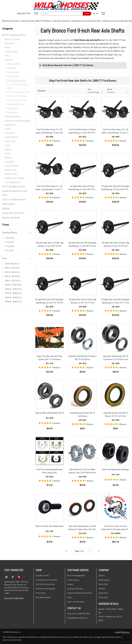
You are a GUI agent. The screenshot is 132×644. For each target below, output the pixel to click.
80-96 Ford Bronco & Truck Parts (15, 193)
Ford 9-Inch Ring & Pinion (17, 100)
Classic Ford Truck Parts (13, 213)
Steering (8, 158)
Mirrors (8, 153)
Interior (8, 145)
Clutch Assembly (13, 64)
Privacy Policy (103, 593)
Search (87, 14)
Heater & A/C (10, 141)
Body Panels (10, 43)
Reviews (70, 584)
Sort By (109, 89)
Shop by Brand (9, 204)
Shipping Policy (104, 580)
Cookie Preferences (122, 632)
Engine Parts (10, 125)
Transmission (12, 112)
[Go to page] (82, 551)
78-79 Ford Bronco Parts (14, 186)
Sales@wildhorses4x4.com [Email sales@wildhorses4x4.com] (77, 618)
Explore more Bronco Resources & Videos (80, 595)
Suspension (9, 162)
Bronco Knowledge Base (76, 576)
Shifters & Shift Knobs (16, 104)
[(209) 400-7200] (24, 14)
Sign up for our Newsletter (14, 598)
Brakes (8, 48)
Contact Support (73, 580)
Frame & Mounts (12, 137)
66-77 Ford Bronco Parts (14, 35)
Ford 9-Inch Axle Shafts (16, 80)
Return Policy (103, 584)
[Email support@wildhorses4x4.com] (36, 14)
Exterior (8, 129)
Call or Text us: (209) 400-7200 (78, 614)
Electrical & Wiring (12, 117)
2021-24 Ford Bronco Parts (45, 584)
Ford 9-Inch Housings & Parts (19, 92)
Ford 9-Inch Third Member (17, 96)
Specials (6, 208)
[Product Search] (62, 14)
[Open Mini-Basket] (103, 14)
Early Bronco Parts (42, 576)
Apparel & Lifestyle (12, 39)
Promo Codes (41, 593)
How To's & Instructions (76, 602)
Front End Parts (13, 72)
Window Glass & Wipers (15, 178)
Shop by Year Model (11, 218)
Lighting (8, 149)
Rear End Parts (13, 76)
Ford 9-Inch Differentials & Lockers (17, 86)
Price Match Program (43, 597)
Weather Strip (10, 170)
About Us (102, 576)
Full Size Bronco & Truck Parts (46, 580)
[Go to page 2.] (99, 551)
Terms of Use (103, 597)
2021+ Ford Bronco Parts (14, 199)
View (89, 89)
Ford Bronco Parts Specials (46, 589)
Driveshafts (11, 68)
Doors (7, 56)
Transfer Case (12, 108)
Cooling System (11, 52)
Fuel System (10, 133)
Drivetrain (9, 60)
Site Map (102, 589)
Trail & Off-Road (11, 166)
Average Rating (17, 233)
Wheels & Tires (11, 174)
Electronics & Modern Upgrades (18, 121)
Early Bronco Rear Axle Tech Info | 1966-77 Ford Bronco (68, 65)
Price (17, 258)
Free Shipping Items (13, 182)
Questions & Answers (75, 589)
